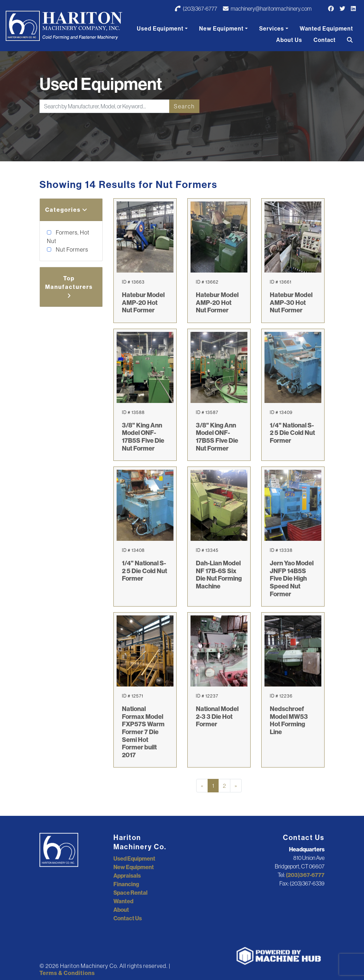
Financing (126, 884)
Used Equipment (160, 28)
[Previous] (202, 786)
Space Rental (130, 893)
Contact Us (128, 918)
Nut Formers (71, 249)
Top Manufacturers (69, 286)
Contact (325, 40)
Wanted (123, 901)
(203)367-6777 (196, 9)
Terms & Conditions (67, 973)
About (121, 910)
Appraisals (127, 876)
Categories (66, 210)
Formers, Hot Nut (68, 237)
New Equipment (221, 28)
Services (272, 28)
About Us (289, 40)
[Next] (236, 786)
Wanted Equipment (326, 28)
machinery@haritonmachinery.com (267, 9)
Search (184, 106)
